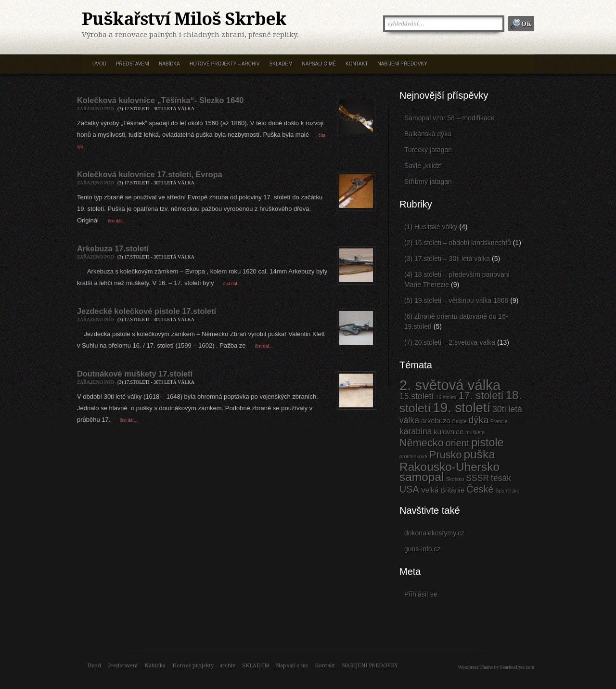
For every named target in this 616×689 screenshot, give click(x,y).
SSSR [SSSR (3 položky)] (477, 478)
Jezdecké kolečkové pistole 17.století (147, 311)
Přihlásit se (421, 594)
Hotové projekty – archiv (225, 64)
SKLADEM (281, 64)
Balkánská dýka (428, 134)
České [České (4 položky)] (480, 489)
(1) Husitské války (431, 227)
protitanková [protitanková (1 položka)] (413, 456)
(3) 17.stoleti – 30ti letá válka (447, 259)
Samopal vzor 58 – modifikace (449, 118)
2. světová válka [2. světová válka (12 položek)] (450, 385)
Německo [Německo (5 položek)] (422, 443)
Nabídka (169, 64)
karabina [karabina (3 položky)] (416, 431)
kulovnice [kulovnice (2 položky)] (449, 432)
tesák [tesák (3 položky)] (501, 478)
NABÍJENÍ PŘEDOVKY (403, 64)
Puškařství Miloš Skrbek (184, 19)
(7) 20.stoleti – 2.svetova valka (450, 342)
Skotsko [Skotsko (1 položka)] (455, 479)
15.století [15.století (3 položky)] (417, 396)
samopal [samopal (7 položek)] (422, 477)
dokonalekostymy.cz (434, 533)
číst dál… (116, 221)
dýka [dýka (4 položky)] (478, 420)
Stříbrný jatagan (428, 182)
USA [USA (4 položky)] (409, 489)
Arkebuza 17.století (113, 248)
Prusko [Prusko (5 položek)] (446, 455)
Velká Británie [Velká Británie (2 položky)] (443, 490)
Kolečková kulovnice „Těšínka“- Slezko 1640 (160, 100)
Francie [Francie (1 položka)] (499, 421)
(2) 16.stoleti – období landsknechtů (458, 243)
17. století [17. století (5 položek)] (481, 396)
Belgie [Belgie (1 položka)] (460, 421)
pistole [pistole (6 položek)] (487, 442)
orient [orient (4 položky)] (458, 443)
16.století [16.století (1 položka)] (446, 397)
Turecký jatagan (428, 150)
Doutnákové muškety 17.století (135, 374)
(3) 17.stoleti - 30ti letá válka (156, 109)
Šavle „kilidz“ (423, 166)
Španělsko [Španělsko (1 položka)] (507, 491)
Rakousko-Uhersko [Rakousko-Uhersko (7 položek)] (449, 467)
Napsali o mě (319, 64)
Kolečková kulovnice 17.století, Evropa (150, 174)
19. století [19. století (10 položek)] (462, 408)
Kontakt (357, 64)
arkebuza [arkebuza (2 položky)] (436, 421)
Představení (133, 64)
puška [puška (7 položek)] (479, 454)
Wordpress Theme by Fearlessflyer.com (496, 667)
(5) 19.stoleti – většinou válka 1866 (456, 300)
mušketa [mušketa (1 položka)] (475, 432)
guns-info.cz (422, 549)
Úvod (99, 64)
